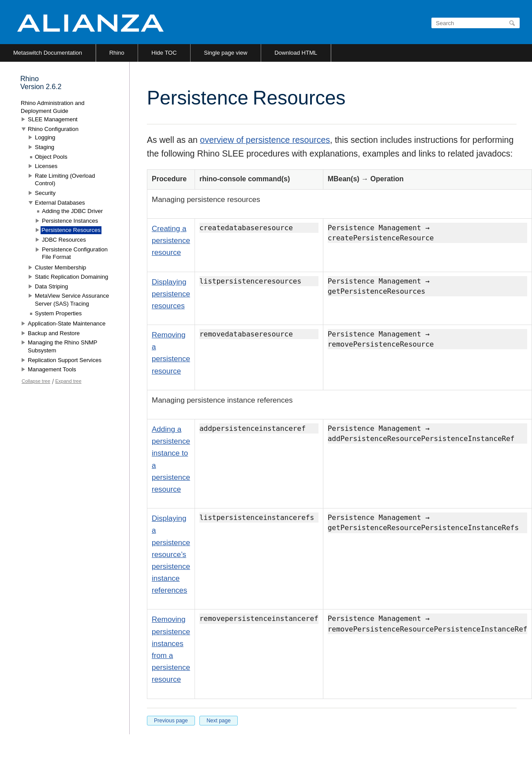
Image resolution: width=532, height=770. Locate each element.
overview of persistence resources (265, 140)
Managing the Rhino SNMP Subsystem (62, 346)
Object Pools (51, 157)
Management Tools (52, 369)
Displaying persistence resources (171, 294)
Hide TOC (164, 53)
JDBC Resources (64, 240)
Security (45, 193)
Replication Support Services (65, 360)
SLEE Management (53, 119)
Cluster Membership (60, 267)
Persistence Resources (71, 230)
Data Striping (51, 286)
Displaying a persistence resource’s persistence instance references (171, 554)
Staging (45, 147)
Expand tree (68, 381)
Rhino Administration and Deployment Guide (53, 107)
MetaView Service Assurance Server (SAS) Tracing (72, 300)
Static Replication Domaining (71, 277)
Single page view (225, 53)
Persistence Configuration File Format (75, 253)
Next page (219, 721)
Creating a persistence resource (171, 241)
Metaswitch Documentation (48, 53)
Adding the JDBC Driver (72, 211)
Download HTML (296, 53)
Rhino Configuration (53, 129)
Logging (45, 137)
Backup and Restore (54, 333)
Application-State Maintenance (67, 323)
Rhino (117, 53)
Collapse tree (36, 381)
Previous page (171, 721)
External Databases (60, 203)
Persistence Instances (70, 221)
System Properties (58, 313)
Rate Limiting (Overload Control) (65, 180)
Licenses (46, 166)
